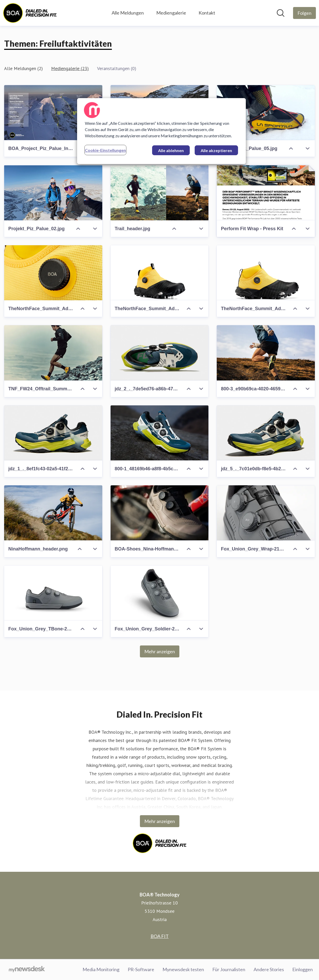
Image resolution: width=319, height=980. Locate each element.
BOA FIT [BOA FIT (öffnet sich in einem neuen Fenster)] (160, 936)
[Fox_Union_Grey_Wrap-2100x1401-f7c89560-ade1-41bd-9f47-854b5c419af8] (266, 513)
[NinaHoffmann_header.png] (53, 513)
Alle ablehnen (171, 150)
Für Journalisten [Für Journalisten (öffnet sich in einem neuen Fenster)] (229, 969)
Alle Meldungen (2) (23, 68)
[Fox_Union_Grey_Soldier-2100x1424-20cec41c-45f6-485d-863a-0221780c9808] (160, 593)
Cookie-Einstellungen (105, 150)
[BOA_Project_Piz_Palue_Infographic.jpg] (53, 113)
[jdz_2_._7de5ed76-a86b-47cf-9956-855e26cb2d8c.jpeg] (160, 353)
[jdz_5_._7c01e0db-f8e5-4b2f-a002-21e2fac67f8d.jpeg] (266, 433)
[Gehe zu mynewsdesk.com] (27, 970)
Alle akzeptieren (216, 150)
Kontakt (207, 13)
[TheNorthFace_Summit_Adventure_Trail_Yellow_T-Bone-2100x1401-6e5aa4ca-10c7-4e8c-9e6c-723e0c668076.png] (266, 273)
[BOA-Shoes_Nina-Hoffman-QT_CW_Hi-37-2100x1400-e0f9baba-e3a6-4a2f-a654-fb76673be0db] (160, 513)
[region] (161, 131)
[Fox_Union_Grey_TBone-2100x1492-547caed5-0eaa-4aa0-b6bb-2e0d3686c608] (53, 593)
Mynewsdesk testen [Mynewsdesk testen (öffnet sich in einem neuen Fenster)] (183, 969)
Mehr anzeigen (160, 651)
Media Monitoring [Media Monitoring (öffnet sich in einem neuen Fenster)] (101, 969)
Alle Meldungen (128, 13)
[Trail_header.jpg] (160, 193)
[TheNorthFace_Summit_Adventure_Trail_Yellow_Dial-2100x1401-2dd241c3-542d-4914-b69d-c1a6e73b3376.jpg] (53, 273)
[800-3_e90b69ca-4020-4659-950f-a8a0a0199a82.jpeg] (266, 353)
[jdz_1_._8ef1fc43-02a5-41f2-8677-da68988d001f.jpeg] (53, 433)
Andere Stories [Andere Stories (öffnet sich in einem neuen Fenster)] (269, 969)
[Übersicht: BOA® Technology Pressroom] (30, 13)
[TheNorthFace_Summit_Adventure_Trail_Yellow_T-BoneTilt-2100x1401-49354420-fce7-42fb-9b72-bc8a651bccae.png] (160, 273)
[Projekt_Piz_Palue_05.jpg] (266, 113)
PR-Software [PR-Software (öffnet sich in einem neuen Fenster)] (141, 969)
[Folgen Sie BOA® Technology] (304, 13)
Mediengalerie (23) (70, 68)
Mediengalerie (171, 13)
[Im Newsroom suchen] (281, 13)
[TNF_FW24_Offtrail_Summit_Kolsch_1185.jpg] (53, 353)
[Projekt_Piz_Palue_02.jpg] (53, 193)
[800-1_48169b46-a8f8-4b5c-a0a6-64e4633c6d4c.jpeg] (160, 433)
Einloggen (303, 969)
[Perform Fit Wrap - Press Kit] (266, 193)
